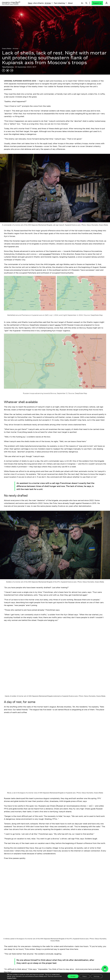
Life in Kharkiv (38, 3)
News (30, 3)
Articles (48, 3)
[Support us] (97, 3)
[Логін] (106, 3)
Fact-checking (59, 3)
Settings (97, 976)
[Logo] (11, 3)
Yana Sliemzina (8, 67)
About (70, 3)
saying (58, 325)
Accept (73, 976)
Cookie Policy (12, 978)
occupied (47, 254)
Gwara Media (7, 49)
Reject (85, 976)
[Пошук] (86, 3)
